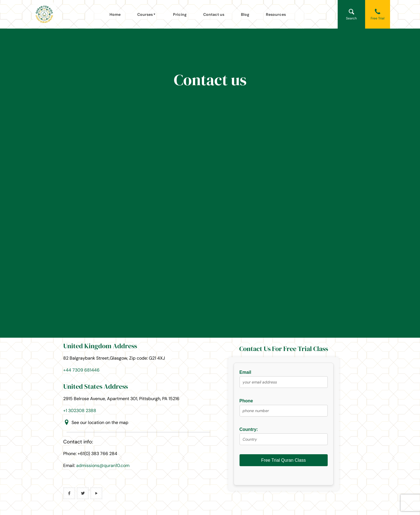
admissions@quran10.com (103, 465)
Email (284, 381)
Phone (284, 410)
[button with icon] (69, 493)
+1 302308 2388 (80, 411)
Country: (284, 438)
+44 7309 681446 (81, 370)
